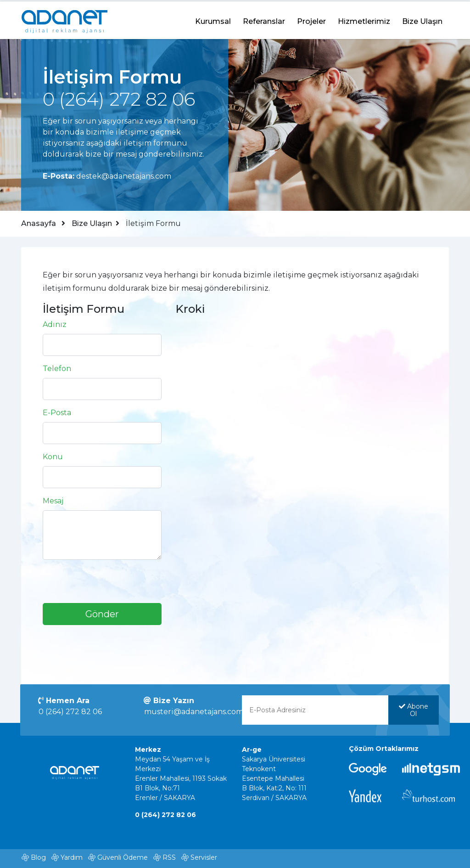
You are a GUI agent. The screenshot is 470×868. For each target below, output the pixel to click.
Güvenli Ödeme (123, 859)
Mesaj (54, 502)
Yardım (72, 859)
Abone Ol (413, 712)
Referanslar (264, 20)
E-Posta (58, 414)
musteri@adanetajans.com (194, 714)
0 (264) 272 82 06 (72, 714)
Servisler (204, 859)
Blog (38, 859)
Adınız (56, 325)
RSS (169, 859)
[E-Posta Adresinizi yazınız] (315, 712)
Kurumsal (213, 20)
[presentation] (113, 586)
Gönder (103, 615)
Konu (54, 458)
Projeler (311, 20)
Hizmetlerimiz (364, 20)
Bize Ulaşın (422, 20)
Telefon (58, 369)
